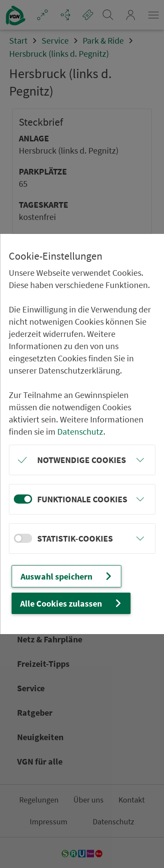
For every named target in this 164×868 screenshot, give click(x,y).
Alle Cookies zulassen (72, 603)
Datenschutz (80, 431)
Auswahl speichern (67, 576)
